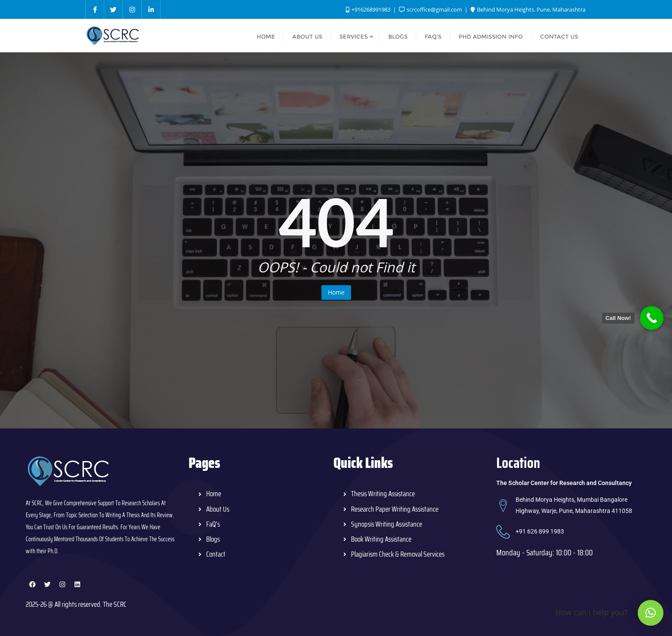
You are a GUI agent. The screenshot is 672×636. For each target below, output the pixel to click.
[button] (651, 613)
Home (336, 292)
